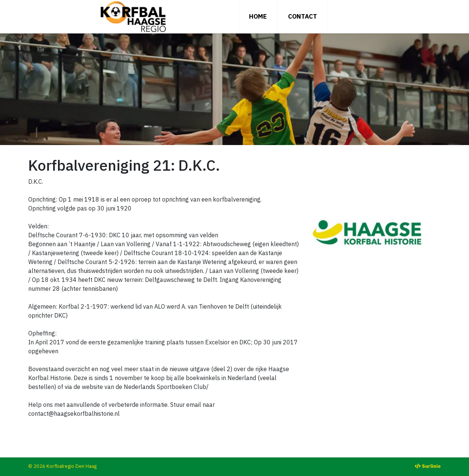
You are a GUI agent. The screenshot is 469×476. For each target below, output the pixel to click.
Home (258, 16)
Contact (303, 16)
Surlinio (431, 466)
